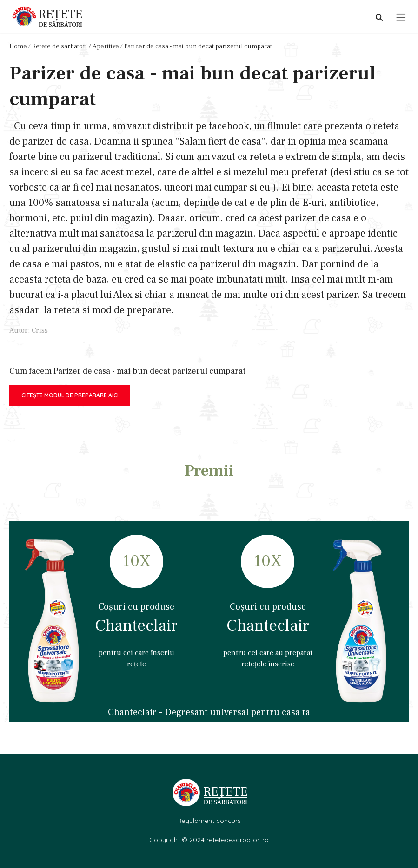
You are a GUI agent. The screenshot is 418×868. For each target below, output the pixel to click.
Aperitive (106, 46)
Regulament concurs (209, 821)
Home (18, 46)
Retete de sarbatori (60, 46)
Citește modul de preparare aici (70, 395)
